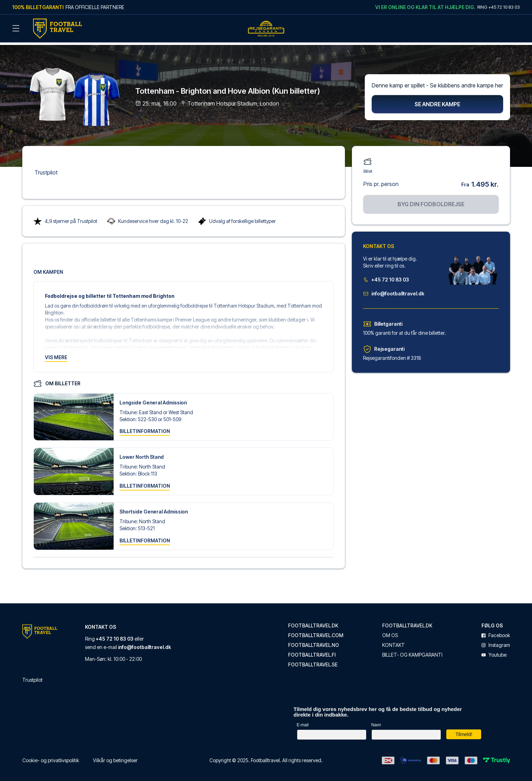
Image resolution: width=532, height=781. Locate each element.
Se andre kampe (437, 101)
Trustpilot (46, 169)
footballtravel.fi (312, 652)
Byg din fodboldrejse (431, 201)
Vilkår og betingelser (115, 757)
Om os (390, 632)
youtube (494, 652)
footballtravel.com (316, 632)
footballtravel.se (313, 662)
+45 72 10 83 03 (386, 276)
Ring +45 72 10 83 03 (499, 7)
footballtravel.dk (313, 623)
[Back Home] (57, 29)
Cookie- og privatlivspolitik (51, 757)
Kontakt (394, 642)
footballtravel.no (314, 642)
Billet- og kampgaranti (412, 652)
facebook (496, 632)
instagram (496, 642)
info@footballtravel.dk (394, 290)
